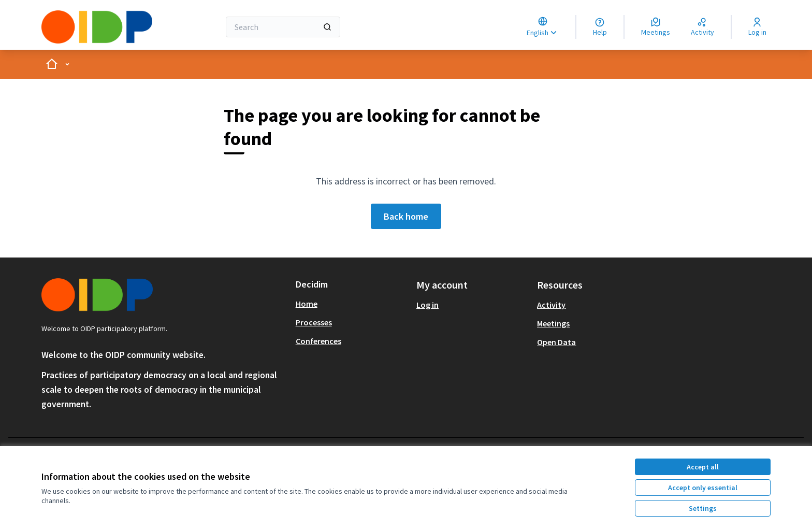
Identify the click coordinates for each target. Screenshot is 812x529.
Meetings (553, 323)
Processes (314, 322)
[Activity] (702, 27)
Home (307, 304)
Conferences (318, 341)
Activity (551, 305)
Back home (406, 216)
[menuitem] (352, 304)
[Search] (283, 27)
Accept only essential (703, 488)
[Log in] (757, 27)
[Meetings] (656, 27)
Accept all (703, 467)
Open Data (556, 342)
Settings (703, 508)
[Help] (600, 27)
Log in (427, 305)
